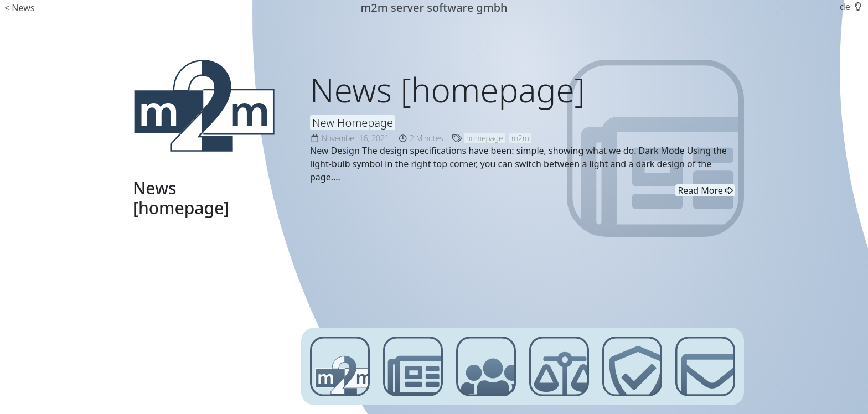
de (845, 7)
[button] (857, 7)
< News (19, 8)
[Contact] (705, 366)
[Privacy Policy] (632, 366)
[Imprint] (559, 366)
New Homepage (353, 123)
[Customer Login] (486, 366)
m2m (520, 138)
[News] (413, 366)
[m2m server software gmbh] (204, 106)
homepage (485, 138)
